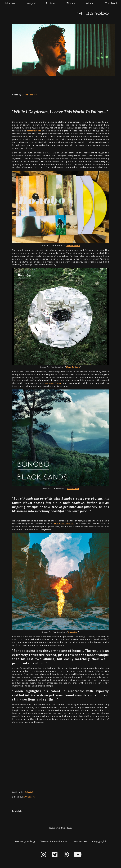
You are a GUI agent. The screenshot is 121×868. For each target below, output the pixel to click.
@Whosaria (30, 797)
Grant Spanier (29, 95)
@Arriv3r (29, 792)
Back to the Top (61, 828)
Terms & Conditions (54, 842)
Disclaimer (80, 842)
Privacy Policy (25, 842)
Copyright (99, 842)
